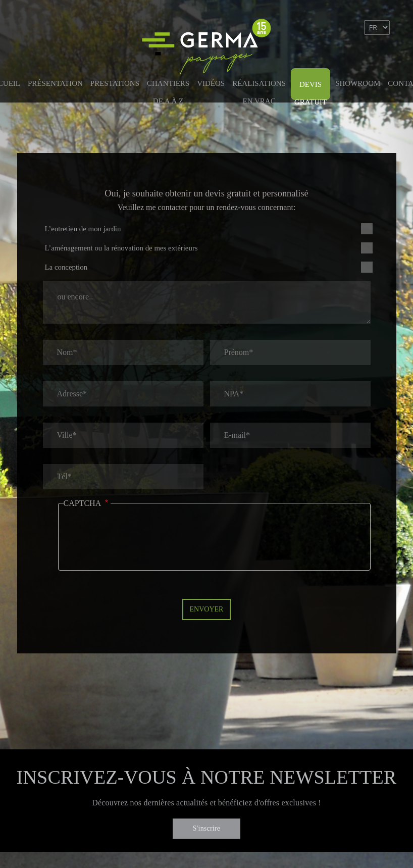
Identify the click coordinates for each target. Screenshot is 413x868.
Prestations (115, 83)
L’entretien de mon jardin (83, 229)
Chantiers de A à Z (168, 89)
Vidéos (211, 83)
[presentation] (140, 544)
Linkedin (360, 57)
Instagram (382, 57)
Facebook (339, 57)
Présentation (55, 83)
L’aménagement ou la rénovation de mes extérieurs (121, 248)
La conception (66, 267)
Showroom (358, 83)
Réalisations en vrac (259, 89)
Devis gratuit (311, 90)
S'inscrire (206, 828)
